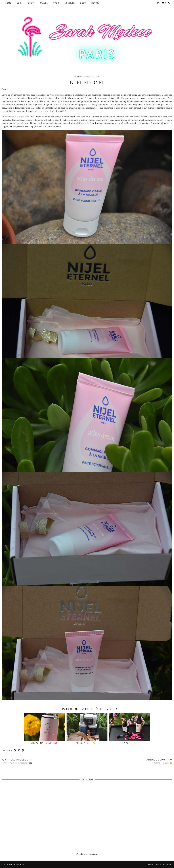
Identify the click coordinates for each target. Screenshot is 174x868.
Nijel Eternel (87, 83)
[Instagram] (158, 3)
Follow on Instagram (87, 854)
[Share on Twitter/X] (19, 751)
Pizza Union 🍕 (159, 761)
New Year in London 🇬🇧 (17, 761)
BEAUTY (95, 3)
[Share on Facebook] (15, 751)
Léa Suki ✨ (128, 743)
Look (20, 3)
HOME (8, 3)
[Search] (169, 3)
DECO (83, 3)
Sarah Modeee (16, 865)
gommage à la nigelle (15, 117)
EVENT (31, 3)
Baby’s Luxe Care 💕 (43, 743)
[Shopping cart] (164, 3)
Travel (44, 3)
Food (56, 3)
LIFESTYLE (70, 3)
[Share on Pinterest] (23, 751)
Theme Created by (159, 865)
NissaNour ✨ (86, 743)
